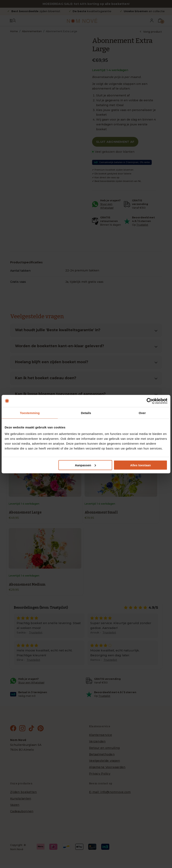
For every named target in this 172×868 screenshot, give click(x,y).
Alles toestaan (141, 465)
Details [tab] (86, 413)
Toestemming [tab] (30, 413)
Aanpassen (85, 465)
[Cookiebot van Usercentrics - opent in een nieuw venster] (150, 401)
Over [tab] (142, 413)
